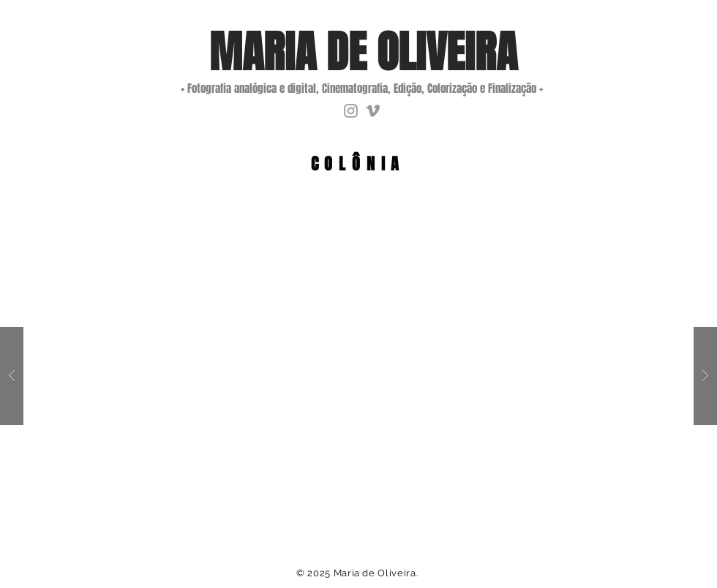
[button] (358, 376)
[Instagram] (351, 111)
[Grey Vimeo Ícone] (373, 111)
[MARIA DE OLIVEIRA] (363, 53)
